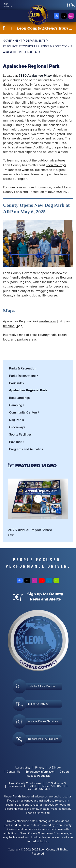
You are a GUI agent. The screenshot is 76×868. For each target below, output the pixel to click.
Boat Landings (19, 398)
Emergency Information (40, 772)
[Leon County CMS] (38, 15)
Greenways (17, 427)
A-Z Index (55, 768)
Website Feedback (38, 776)
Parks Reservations (25, 376)
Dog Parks (16, 420)
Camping (18, 405)
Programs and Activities (26, 449)
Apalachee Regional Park (28, 390)
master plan (48, 321)
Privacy (40, 768)
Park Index (17, 383)
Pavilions (18, 442)
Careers (65, 772)
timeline (9, 326)
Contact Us (14, 772)
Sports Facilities (20, 434)
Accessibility (22, 768)
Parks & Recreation (23, 368)
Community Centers (25, 412)
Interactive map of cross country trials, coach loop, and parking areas (35, 337)
